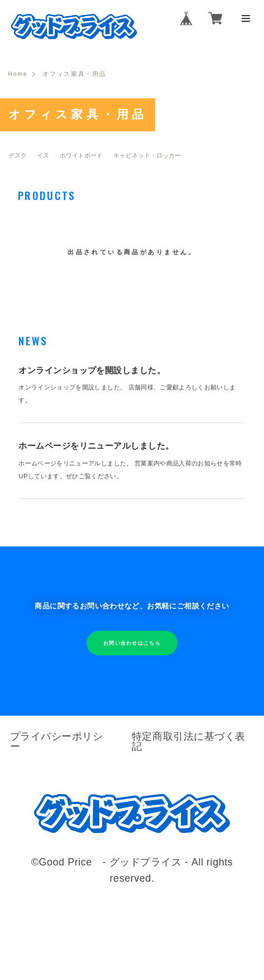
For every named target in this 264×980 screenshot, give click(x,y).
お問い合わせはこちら (132, 650)
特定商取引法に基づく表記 (189, 748)
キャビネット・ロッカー (147, 157)
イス (43, 157)
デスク (18, 157)
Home (19, 75)
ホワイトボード (81, 157)
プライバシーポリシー (57, 748)
